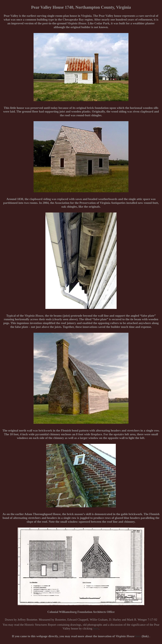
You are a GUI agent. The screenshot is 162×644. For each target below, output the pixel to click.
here (96, 628)
